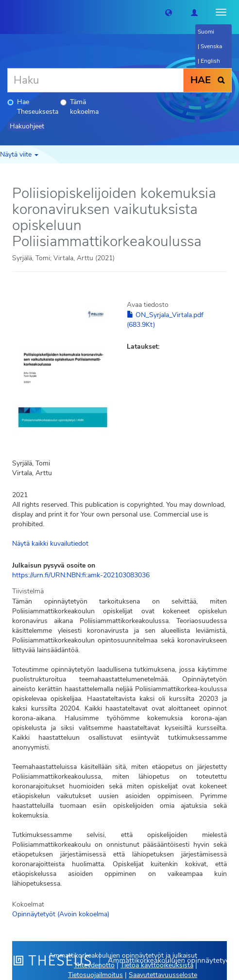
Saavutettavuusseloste (163, 975)
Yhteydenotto (94, 965)
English (210, 61)
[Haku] (95, 80)
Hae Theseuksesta (33, 107)
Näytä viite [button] (19, 154)
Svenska (211, 46)
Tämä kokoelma (79, 107)
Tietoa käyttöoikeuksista (157, 965)
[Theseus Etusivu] (7, 12)
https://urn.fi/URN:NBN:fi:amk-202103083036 (81, 575)
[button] (169, 12)
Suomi (206, 32)
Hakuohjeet (27, 126)
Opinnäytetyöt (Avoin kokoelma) (61, 914)
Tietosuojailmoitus (95, 975)
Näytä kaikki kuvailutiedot (50, 543)
